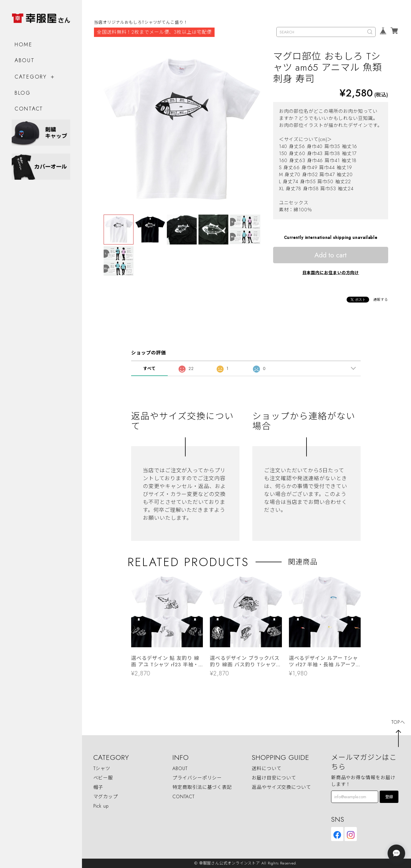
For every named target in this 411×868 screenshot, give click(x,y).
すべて (149, 368)
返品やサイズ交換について (281, 787)
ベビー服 (103, 778)
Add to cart (330, 255)
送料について (267, 768)
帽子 (98, 787)
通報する (381, 300)
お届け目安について (274, 778)
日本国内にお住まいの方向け (331, 273)
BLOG (23, 93)
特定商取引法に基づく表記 (202, 787)
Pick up (101, 806)
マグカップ (106, 797)
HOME (24, 44)
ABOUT (25, 60)
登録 (389, 797)
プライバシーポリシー (197, 778)
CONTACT (29, 108)
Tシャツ (102, 768)
